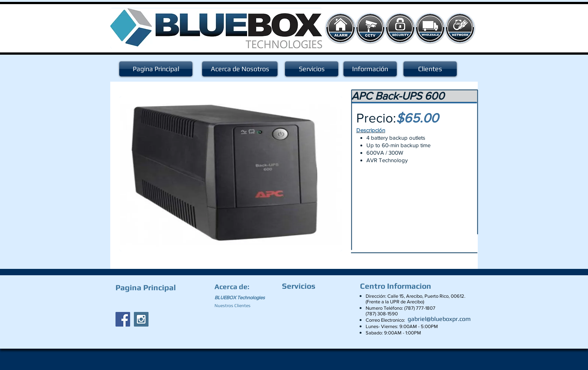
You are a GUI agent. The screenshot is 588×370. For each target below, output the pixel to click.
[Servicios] (312, 69)
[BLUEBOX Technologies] (244, 298)
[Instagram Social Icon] (141, 319)
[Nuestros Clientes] (236, 306)
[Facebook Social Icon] (123, 319)
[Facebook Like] (162, 302)
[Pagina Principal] (156, 69)
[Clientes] (430, 69)
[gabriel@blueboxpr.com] (439, 319)
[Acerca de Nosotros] (240, 69)
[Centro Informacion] (397, 286)
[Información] (370, 69)
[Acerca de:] (233, 286)
